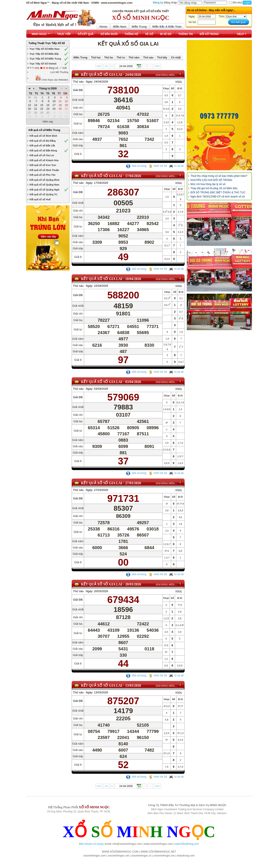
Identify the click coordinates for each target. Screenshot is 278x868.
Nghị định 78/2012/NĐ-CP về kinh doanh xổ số (218, 197)
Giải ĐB (78, 90)
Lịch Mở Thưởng (59, 72)
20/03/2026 (133, 590)
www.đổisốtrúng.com (187, 844)
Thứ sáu (78, 82)
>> (150, 66)
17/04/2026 (133, 176)
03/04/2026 (133, 388)
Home (103, 27)
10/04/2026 (133, 282)
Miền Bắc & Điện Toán (167, 27)
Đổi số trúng (136, 166)
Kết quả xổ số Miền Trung (44, 130)
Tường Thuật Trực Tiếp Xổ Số (47, 43)
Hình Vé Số (158, 166)
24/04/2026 (133, 75)
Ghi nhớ (235, 3)
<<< (99, 66)
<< (106, 66)
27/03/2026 (133, 489)
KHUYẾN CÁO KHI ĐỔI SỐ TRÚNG (211, 180)
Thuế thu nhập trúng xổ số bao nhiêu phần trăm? (219, 176)
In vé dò (176, 166)
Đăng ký (158, 3)
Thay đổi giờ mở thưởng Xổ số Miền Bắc (214, 188)
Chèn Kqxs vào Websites (52, 78)
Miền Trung (139, 27)
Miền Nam (120, 27)
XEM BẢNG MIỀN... (166, 75)
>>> (157, 66)
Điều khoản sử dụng (91, 844)
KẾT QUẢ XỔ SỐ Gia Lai (102, 75)
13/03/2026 (133, 692)
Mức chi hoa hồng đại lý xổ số (208, 184)
